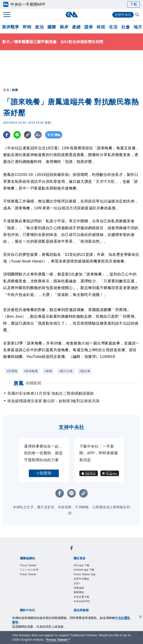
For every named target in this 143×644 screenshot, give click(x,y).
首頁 (6, 90)
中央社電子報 (82, 597)
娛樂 (15, 90)
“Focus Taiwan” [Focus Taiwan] (57, 640)
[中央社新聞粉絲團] (72, 549)
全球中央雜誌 (82, 579)
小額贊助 (44, 473)
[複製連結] (28, 135)
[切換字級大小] (39, 135)
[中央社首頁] (71, 15)
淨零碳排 (79, 588)
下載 (134, 4)
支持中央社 (123, 15)
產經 (76, 27)
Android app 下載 (84, 570)
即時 (27, 27)
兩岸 (64, 27)
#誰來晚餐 (31, 371)
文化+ (77, 583)
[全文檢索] (138, 15)
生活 (113, 27)
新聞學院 (79, 592)
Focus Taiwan (28, 565)
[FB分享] (7, 135)
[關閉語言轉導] (140, 635)
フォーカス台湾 (29, 570)
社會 (126, 27)
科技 (101, 27)
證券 (89, 27)
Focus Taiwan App (85, 574)
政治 (39, 27)
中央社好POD (82, 601)
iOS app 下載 (82, 565)
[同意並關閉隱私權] (140, 617)
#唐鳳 (48, 371)
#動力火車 (66, 371)
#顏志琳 (85, 371)
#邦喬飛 (12, 371)
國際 (52, 27)
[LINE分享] (17, 135)
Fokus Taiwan (28, 574)
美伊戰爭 (10, 27)
